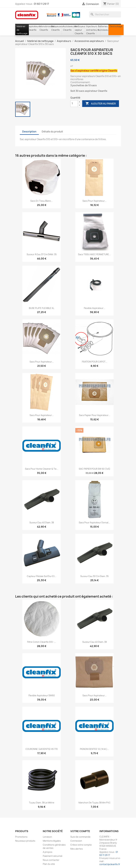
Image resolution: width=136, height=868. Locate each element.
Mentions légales (52, 841)
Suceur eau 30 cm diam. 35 (94, 576)
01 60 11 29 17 (41, 4)
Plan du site (49, 864)
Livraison (47, 837)
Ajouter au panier (101, 104)
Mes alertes (77, 849)
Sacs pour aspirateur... (94, 201)
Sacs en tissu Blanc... (42, 201)
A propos (48, 852)
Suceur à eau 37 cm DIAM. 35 (42, 254)
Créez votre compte (81, 845)
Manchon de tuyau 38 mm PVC (95, 803)
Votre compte (80, 831)
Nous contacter (51, 860)
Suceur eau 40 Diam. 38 (42, 522)
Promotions (21, 837)
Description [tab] (29, 132)
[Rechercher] (105, 14)
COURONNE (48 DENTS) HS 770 (42, 749)
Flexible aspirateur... (94, 308)
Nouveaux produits (25, 841)
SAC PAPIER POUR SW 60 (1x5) (95, 469)
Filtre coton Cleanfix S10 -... (42, 642)
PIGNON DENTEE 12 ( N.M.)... (94, 749)
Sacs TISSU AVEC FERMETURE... (94, 254)
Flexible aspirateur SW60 (42, 695)
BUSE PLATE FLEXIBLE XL (42, 308)
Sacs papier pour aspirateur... (95, 415)
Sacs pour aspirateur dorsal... (94, 522)
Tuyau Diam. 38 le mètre (42, 803)
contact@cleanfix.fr (110, 864)
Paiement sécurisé (53, 856)
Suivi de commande (80, 837)
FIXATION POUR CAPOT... (95, 362)
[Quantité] (74, 104)
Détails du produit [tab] (52, 132)
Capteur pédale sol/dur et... (42, 576)
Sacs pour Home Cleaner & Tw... (42, 469)
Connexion (76, 841)
